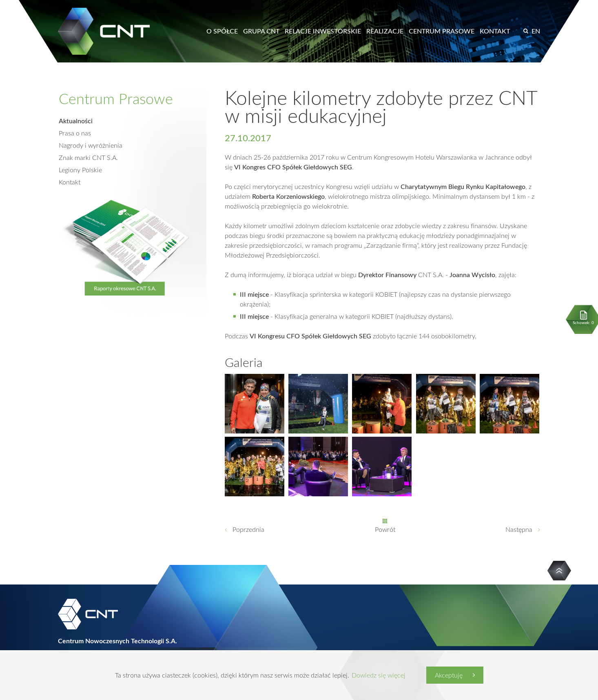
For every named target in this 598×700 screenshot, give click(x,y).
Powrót (385, 529)
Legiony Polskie (80, 170)
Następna (519, 529)
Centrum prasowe (442, 31)
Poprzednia (248, 529)
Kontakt (495, 31)
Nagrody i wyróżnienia (91, 145)
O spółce (222, 31)
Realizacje (385, 31)
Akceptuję (449, 675)
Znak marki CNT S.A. (88, 158)
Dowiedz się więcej (379, 675)
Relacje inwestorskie (323, 31)
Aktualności (76, 121)
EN (536, 31)
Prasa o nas (75, 133)
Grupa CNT (261, 31)
